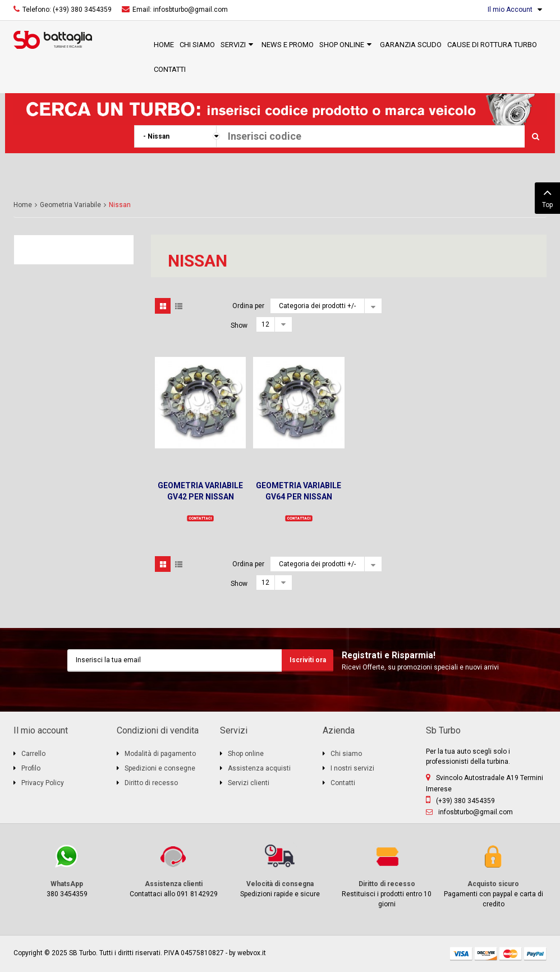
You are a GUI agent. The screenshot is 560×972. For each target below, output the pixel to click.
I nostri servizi (352, 768)
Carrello (33, 754)
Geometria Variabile (70, 205)
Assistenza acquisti (259, 768)
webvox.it (252, 953)
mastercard (511, 954)
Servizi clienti (249, 783)
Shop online (246, 754)
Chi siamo (346, 754)
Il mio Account (510, 10)
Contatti (343, 783)
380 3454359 (67, 870)
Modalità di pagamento (160, 754)
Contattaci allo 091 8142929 (173, 870)
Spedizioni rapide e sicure (280, 870)
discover (486, 954)
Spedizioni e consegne (160, 768)
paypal (535, 954)
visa (461, 954)
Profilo (31, 768)
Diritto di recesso (151, 783)
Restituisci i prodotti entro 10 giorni (387, 875)
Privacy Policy (43, 783)
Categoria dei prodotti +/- (317, 306)
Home (23, 205)
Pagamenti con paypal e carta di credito (493, 875)
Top (547, 197)
